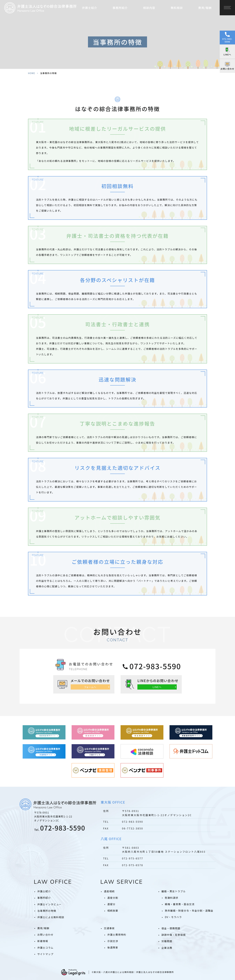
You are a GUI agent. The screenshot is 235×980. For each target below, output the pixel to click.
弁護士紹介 (44, 891)
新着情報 (43, 941)
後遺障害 (113, 947)
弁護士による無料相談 (51, 917)
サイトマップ (45, 954)
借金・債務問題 (171, 928)
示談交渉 (113, 941)
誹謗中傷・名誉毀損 (173, 935)
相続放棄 (113, 911)
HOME (32, 73)
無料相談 (177, 8)
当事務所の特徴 (47, 911)
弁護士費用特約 (117, 935)
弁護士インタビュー (49, 904)
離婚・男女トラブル (173, 891)
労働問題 (167, 941)
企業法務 (167, 948)
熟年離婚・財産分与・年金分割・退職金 (189, 911)
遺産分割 (113, 898)
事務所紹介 (44, 898)
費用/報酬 (205, 8)
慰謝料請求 (172, 898)
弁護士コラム (45, 948)
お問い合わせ (45, 935)
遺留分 (111, 904)
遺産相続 (109, 891)
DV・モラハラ (173, 917)
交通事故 (109, 928)
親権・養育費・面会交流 (180, 904)
